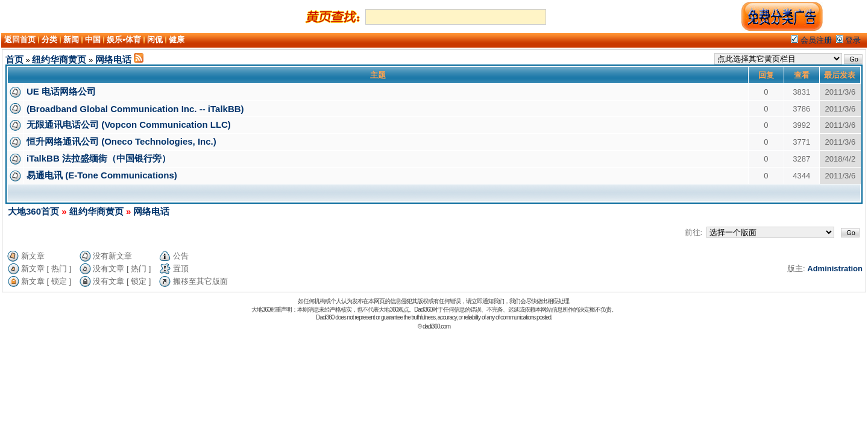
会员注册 (811, 40)
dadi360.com (436, 326)
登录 (849, 40)
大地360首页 (33, 211)
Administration (835, 269)
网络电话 (113, 59)
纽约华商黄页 (59, 59)
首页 (14, 59)
